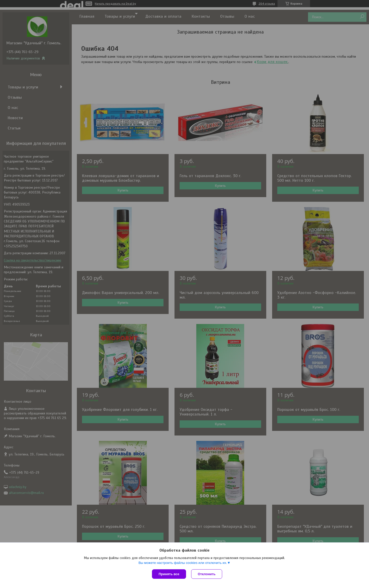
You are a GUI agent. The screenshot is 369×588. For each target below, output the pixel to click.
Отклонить (207, 574)
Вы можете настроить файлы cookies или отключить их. (183, 563)
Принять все (169, 574)
